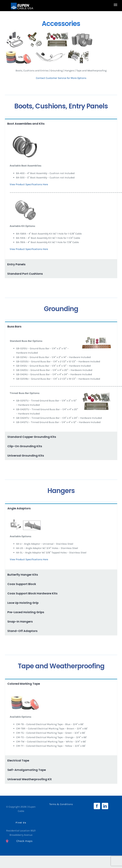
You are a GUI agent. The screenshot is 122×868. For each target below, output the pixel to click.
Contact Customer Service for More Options (61, 78)
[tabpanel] (61, 194)
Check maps (24, 841)
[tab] (61, 123)
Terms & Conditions (61, 804)
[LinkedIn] (105, 806)
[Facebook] (97, 806)
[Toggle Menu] (116, 5)
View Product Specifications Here (29, 184)
